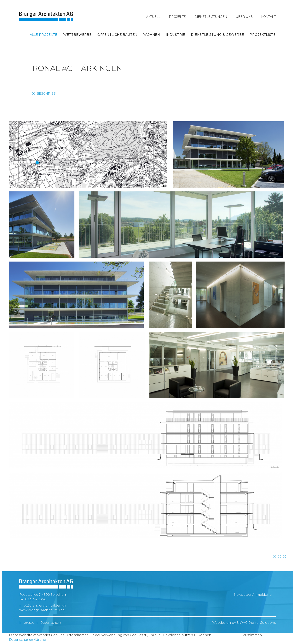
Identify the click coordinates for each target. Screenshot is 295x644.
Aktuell (153, 17)
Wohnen (152, 35)
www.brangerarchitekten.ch (42, 610)
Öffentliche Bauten (117, 35)
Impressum (29, 623)
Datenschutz (51, 623)
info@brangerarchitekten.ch (43, 605)
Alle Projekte (44, 35)
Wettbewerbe (77, 35)
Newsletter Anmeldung (253, 595)
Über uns (244, 17)
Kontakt (268, 17)
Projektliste (263, 35)
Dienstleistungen (211, 17)
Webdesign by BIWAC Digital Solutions (244, 623)
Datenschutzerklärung (28, 640)
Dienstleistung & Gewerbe (217, 35)
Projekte (177, 17)
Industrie (176, 35)
